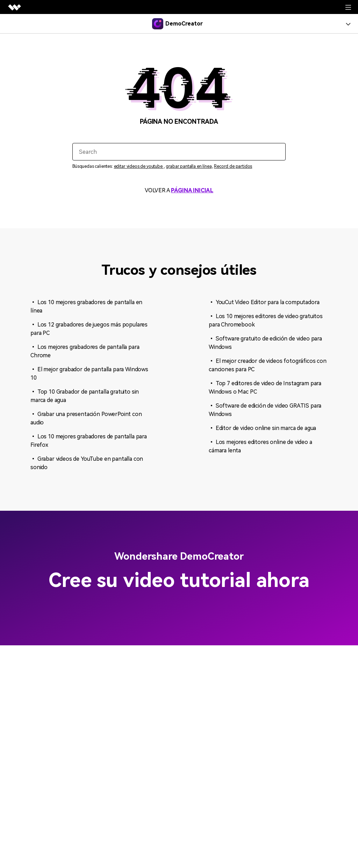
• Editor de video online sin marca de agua (262, 428)
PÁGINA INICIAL (192, 190)
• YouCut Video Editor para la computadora (264, 302)
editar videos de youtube (139, 166)
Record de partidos (233, 166)
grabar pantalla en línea (189, 166)
